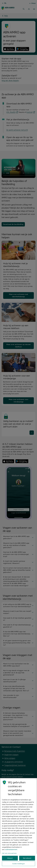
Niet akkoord (27, 858)
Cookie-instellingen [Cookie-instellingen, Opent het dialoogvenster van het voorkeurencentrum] (18, 864)
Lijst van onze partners (9, 853)
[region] (18, 823)
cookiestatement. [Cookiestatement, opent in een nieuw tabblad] (11, 850)
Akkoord (10, 858)
